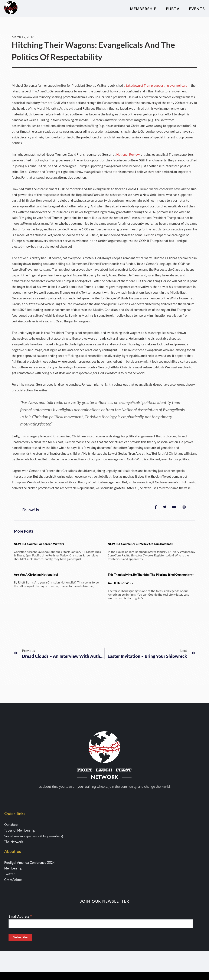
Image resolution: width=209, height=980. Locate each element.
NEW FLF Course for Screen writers (39, 544)
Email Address (20, 916)
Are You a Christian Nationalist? (36, 574)
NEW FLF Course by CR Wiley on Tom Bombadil (141, 544)
